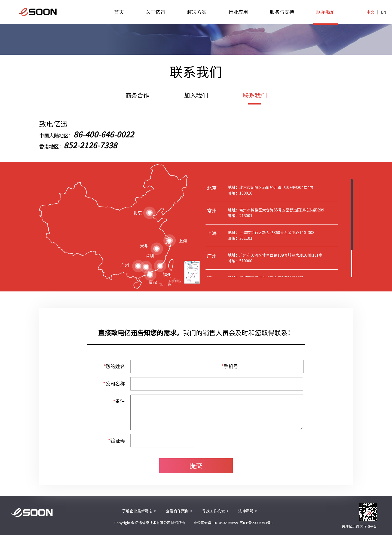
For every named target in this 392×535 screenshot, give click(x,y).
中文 (370, 12)
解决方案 (197, 12)
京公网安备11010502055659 (216, 523)
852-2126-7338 (90, 145)
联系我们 (326, 17)
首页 (119, 12)
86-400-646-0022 (104, 134)
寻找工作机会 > (215, 511)
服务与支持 (282, 12)
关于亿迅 (155, 12)
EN (383, 12)
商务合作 (137, 96)
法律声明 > (248, 511)
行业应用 (238, 12)
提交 (196, 466)
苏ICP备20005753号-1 (257, 523)
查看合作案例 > (179, 511)
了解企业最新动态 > (139, 511)
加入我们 (196, 96)
